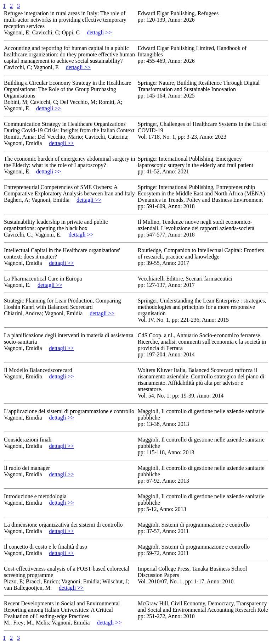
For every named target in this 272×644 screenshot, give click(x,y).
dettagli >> (99, 32)
